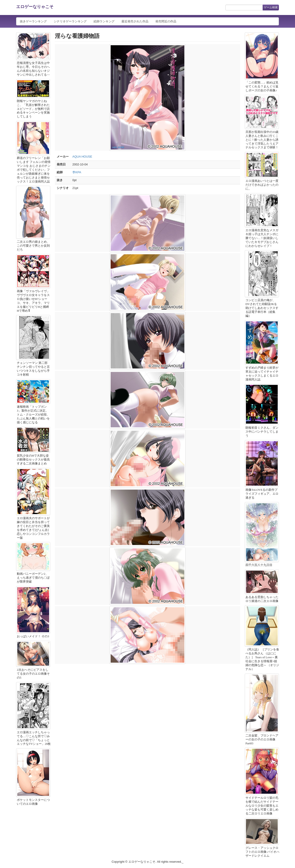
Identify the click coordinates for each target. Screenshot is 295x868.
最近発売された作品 (135, 21)
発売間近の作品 (166, 21)
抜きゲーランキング (33, 21)
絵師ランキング (104, 21)
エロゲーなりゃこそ (35, 7)
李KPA (77, 172)
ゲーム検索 (271, 7)
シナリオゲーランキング (70, 21)
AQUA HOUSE (82, 157)
